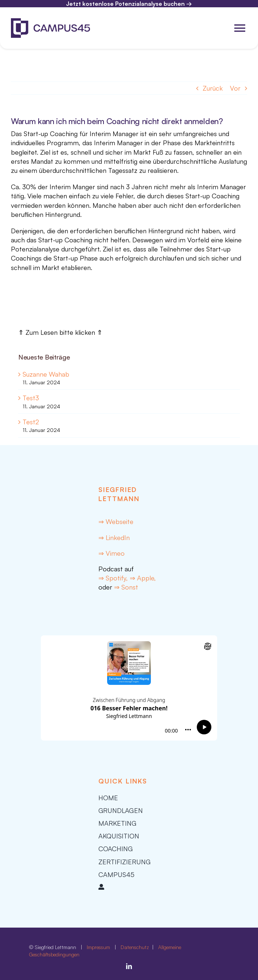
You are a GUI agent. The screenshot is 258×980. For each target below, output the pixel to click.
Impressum (98, 947)
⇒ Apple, (143, 578)
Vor (235, 88)
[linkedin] (129, 966)
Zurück (213, 88)
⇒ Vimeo (112, 553)
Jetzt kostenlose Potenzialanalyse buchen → (129, 4)
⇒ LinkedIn (114, 537)
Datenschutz (136, 947)
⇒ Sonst (126, 587)
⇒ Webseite (116, 521)
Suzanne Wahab (46, 374)
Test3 (31, 398)
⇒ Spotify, (114, 578)
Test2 (31, 422)
